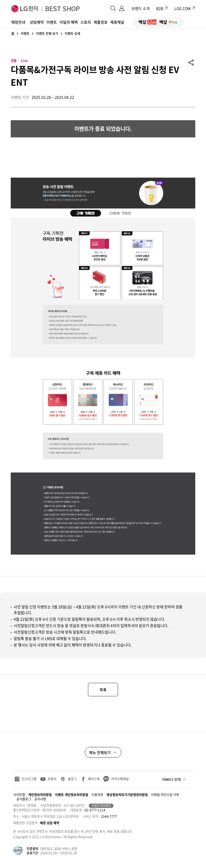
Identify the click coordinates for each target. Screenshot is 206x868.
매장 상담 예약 (50, 823)
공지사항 (40, 799)
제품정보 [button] (101, 22)
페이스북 (94, 779)
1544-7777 (109, 816)
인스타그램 (29, 779)
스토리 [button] (86, 22)
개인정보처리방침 (40, 795)
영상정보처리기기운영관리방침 (127, 795)
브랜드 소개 (141, 8)
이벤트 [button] (52, 22)
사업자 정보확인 (101, 806)
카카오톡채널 (120, 779)
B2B (162, 8)
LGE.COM (182, 8)
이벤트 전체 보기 (47, 34)
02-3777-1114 (95, 810)
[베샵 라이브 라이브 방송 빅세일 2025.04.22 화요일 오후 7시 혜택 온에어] (51, 158)
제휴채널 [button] (117, 22)
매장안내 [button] (18, 22)
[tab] (85, 213)
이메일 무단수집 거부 (165, 795)
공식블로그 (24, 799)
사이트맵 (19, 795)
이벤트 (25, 34)
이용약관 (97, 795)
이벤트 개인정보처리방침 (72, 795)
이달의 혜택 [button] (69, 22)
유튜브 (52, 779)
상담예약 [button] (37, 22)
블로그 (72, 779)
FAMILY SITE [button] (172, 779)
